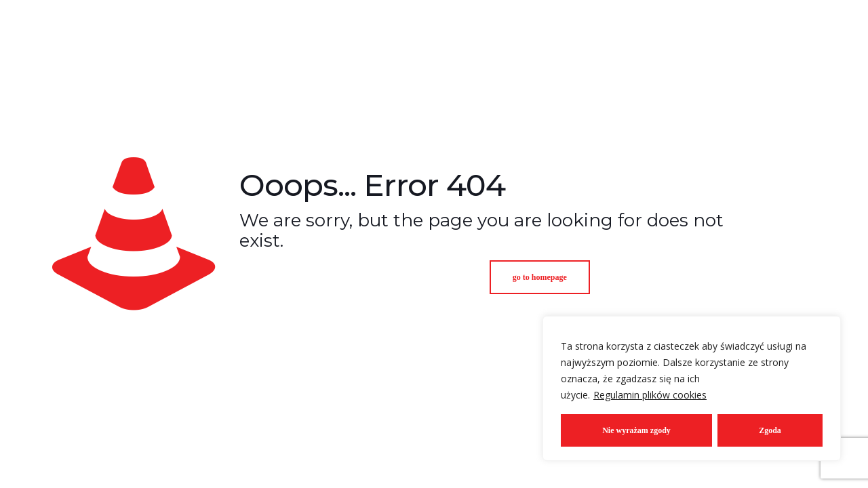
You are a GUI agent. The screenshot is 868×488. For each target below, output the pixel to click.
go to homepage (540, 277)
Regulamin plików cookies (650, 395)
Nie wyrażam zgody (636, 430)
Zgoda (770, 430)
